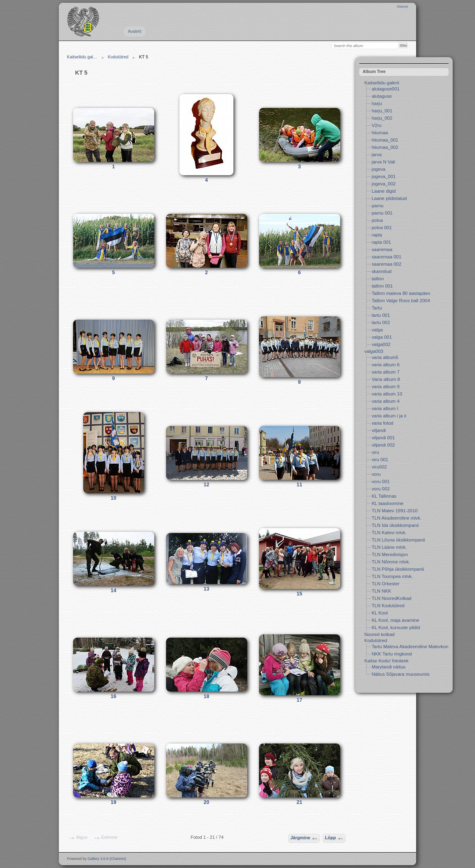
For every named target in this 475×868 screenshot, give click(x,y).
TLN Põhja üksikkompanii (398, 569)
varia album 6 (385, 365)
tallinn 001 (382, 286)
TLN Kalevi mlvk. (389, 533)
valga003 (374, 351)
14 (114, 591)
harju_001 (382, 111)
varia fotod (382, 423)
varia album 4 (385, 401)
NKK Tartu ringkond (392, 654)
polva (377, 220)
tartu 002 (381, 322)
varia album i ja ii (389, 416)
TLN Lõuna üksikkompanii (398, 540)
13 (207, 589)
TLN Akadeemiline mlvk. (396, 518)
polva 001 (382, 228)
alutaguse (382, 96)
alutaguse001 (385, 89)
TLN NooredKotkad (391, 598)
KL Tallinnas (384, 496)
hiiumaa (380, 133)
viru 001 (380, 460)
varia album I (385, 408)
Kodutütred (118, 57)
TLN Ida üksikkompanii (395, 525)
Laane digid (383, 191)
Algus (78, 838)
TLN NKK (381, 591)
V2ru (376, 125)
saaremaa (382, 249)
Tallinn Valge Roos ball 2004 (401, 301)
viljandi (379, 430)
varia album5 (385, 357)
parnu (377, 206)
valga (377, 330)
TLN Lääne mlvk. (389, 547)
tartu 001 (381, 315)
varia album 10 (387, 394)
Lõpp (334, 838)
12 (207, 485)
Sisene (402, 6)
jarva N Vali (383, 162)
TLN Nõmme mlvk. (391, 562)
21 (300, 802)
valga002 (381, 344)
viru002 (379, 467)
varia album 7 (385, 372)
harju (377, 103)
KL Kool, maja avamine (395, 620)
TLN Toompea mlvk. (392, 576)
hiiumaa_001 (385, 140)
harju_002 (382, 118)
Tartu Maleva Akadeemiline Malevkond (411, 647)
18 (207, 696)
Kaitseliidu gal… (82, 57)
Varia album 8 (386, 379)
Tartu (377, 308)
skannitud (381, 271)
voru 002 (381, 489)
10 (114, 498)
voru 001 (381, 481)
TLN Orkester (385, 584)
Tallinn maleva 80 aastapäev (401, 293)
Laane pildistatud (389, 198)
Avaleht (135, 31)
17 (300, 700)
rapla (377, 235)
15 (300, 594)
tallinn (378, 279)
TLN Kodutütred (388, 606)
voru (376, 474)
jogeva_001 (383, 176)
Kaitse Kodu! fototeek (386, 661)
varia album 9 (385, 387)
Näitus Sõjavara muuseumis (401, 674)
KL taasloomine (388, 503)
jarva (377, 155)
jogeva (378, 169)
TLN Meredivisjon (390, 554)
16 (114, 696)
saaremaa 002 (386, 264)
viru (375, 452)
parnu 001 (382, 213)
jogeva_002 (383, 184)
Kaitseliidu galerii (382, 83)
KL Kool (380, 613)
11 (300, 485)
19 (114, 802)
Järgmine (304, 838)
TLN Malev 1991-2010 (394, 511)
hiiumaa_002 (385, 147)
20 (207, 802)
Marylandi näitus (388, 667)
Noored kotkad (379, 634)
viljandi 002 (383, 445)
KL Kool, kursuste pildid (396, 627)
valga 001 (382, 337)
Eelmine (106, 838)
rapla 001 (381, 242)
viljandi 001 (383, 438)
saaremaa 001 (386, 257)
